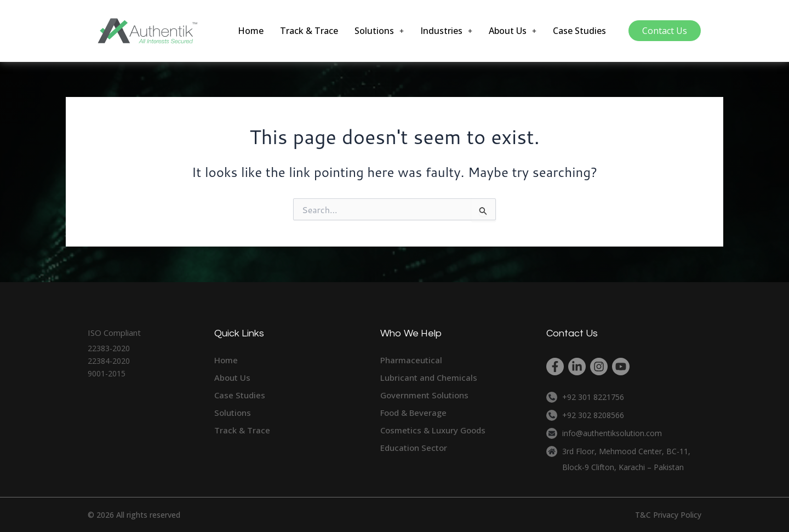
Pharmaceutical (411, 360)
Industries (446, 31)
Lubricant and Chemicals (429, 377)
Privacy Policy (677, 515)
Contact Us (665, 31)
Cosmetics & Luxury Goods (433, 430)
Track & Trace (309, 31)
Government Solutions (424, 395)
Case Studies (579, 31)
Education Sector (414, 448)
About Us (513, 31)
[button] (379, 31)
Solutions (379, 31)
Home (251, 31)
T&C (643, 515)
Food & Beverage (413, 413)
